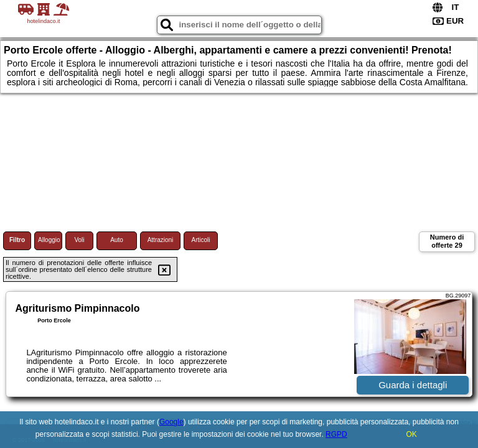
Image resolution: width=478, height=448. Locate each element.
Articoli (200, 240)
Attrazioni (161, 240)
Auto (117, 240)
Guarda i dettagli (413, 385)
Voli (79, 240)
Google (171, 422)
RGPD (336, 434)
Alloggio (49, 240)
